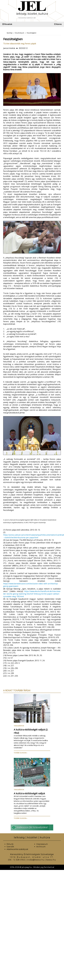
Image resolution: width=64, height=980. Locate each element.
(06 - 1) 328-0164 (17, 860)
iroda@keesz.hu (36, 860)
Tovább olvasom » (20, 753)
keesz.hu (51, 860)
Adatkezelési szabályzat (17, 849)
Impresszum (42, 844)
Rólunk (10, 844)
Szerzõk (10, 847)
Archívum (41, 847)
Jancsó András (9, 48)
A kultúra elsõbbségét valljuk (29, 793)
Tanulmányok (19, 726)
